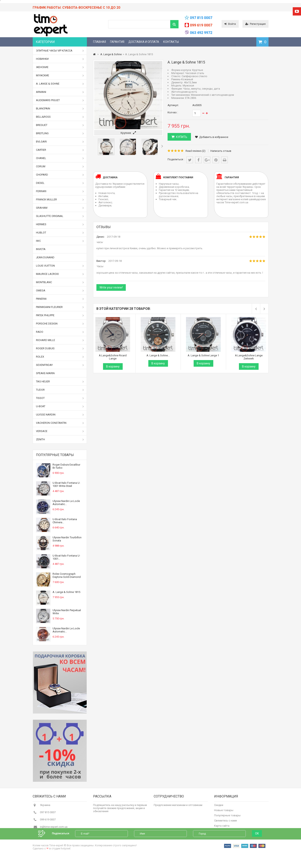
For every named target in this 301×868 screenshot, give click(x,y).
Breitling (60, 133)
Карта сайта (222, 828)
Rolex (60, 357)
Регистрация (255, 24)
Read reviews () (195, 151)
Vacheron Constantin (60, 423)
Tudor (60, 390)
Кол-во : (173, 112)
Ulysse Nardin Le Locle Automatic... (66, 503)
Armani (60, 92)
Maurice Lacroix (60, 274)
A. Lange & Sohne (60, 84)
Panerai (60, 299)
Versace (60, 431)
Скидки (219, 807)
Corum (60, 166)
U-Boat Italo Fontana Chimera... (65, 521)
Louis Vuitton (60, 266)
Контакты (171, 42)
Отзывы (104, 227)
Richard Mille (60, 340)
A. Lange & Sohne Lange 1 (203, 355)
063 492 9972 (201, 33)
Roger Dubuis (60, 348)
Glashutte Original (60, 216)
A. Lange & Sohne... (158, 355)
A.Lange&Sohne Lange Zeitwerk (249, 357)
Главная (100, 42)
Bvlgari (60, 142)
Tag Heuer (60, 382)
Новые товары (224, 812)
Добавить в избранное (212, 137)
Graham (60, 208)
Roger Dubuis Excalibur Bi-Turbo (66, 466)
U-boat (60, 406)
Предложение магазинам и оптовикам (178, 807)
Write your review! (111, 287)
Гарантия (117, 42)
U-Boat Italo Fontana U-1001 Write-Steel (66, 484)
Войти (230, 24)
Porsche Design (60, 324)
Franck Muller (60, 200)
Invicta (41, 249)
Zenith (60, 439)
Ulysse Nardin (60, 415)
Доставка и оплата (144, 42)
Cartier (60, 150)
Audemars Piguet (60, 100)
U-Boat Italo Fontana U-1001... (66, 557)
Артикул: (173, 105)
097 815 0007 (201, 18)
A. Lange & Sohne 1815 (66, 592)
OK (257, 844)
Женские (60, 67)
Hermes (60, 224)
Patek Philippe (60, 315)
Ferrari (60, 191)
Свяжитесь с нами (225, 823)
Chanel (60, 158)
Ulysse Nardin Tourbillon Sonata (67, 539)
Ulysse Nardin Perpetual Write (67, 612)
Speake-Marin (45, 373)
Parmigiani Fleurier (60, 307)
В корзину (113, 366)
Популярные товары (55, 455)
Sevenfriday (60, 365)
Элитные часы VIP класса (60, 51)
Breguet (60, 125)
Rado (60, 332)
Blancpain (60, 109)
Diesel (60, 183)
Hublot (60, 233)
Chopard (60, 175)
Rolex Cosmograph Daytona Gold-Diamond (67, 575)
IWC (60, 241)
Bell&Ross (60, 117)
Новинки (60, 59)
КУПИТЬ (181, 137)
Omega (60, 291)
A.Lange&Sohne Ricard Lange (113, 357)
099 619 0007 (201, 25)
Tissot (60, 398)
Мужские (60, 75)
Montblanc (60, 282)
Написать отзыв (221, 151)
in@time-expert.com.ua (54, 829)
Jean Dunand (45, 257)
